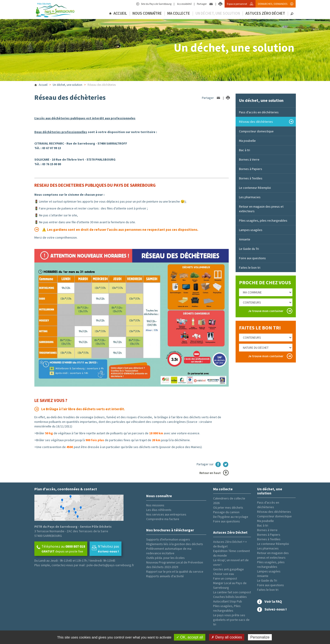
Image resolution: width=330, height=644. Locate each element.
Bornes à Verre (249, 159)
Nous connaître (147, 13)
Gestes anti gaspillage (228, 569)
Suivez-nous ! (276, 609)
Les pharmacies (250, 197)
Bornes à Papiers (251, 169)
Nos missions (155, 505)
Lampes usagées (251, 230)
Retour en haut (210, 473)
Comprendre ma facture (163, 519)
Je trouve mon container (266, 311)
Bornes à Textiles (251, 178)
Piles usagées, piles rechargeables (263, 220)
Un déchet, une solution (218, 13)
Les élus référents (159, 510)
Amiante (245, 239)
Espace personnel (237, 4)
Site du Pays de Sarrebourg (156, 4)
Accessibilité (184, 4)
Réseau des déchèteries (256, 122)
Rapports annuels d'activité (165, 576)
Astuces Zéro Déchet (265, 13)
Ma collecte (179, 13)
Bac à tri (245, 150)
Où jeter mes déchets (228, 507)
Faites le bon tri (250, 268)
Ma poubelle (247, 141)
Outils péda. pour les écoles (165, 558)
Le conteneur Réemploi (255, 188)
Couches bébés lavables (230, 597)
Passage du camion (226, 512)
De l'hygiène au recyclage (231, 517)
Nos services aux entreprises (166, 514)
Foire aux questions (252, 258)
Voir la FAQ (273, 601)
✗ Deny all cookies (227, 637)
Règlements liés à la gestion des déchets (175, 544)
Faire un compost (225, 578)
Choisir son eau (224, 574)
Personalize (260, 637)
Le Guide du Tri (249, 249)
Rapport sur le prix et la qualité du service (175, 572)
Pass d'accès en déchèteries (259, 112)
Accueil (43, 85)
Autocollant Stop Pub (228, 601)
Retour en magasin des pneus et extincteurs (261, 209)
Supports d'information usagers (168, 539)
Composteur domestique (256, 131)
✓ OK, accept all (190, 637)
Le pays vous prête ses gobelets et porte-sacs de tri (231, 620)
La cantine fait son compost (232, 592)
